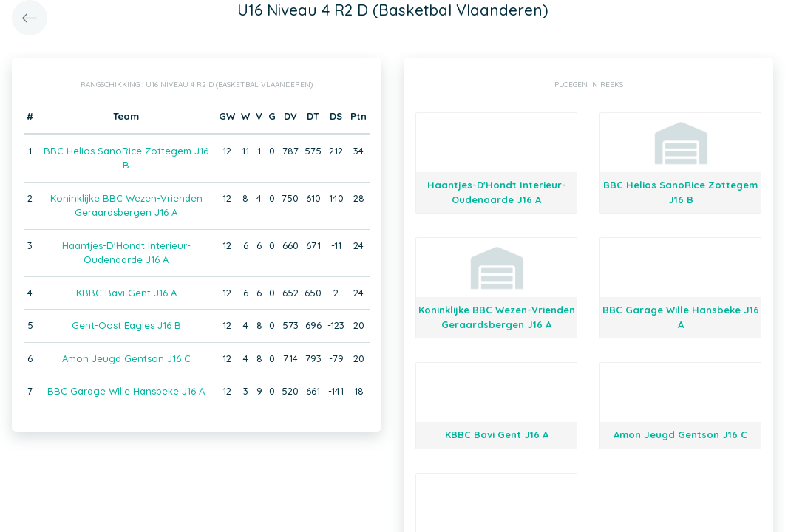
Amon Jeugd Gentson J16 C (126, 358)
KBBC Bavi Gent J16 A (126, 293)
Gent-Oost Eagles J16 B (126, 325)
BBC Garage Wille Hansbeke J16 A (126, 391)
